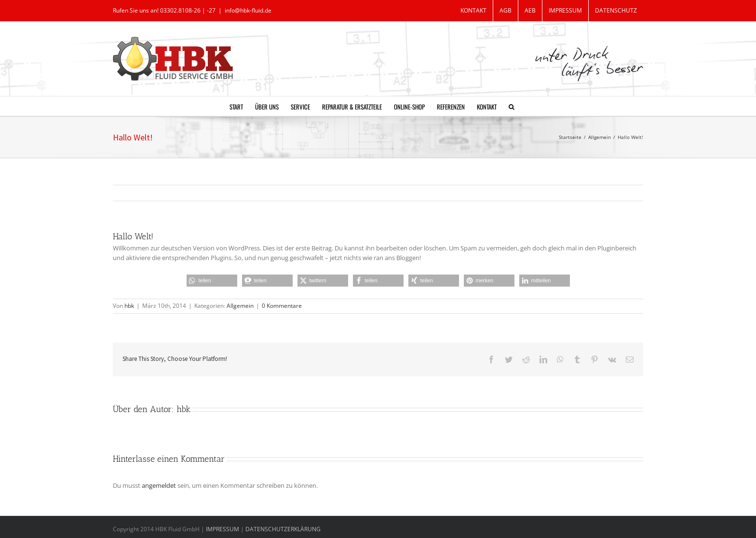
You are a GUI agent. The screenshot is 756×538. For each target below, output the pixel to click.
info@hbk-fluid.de (248, 10)
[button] (512, 106)
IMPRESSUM (223, 529)
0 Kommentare (282, 306)
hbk (129, 306)
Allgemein (240, 306)
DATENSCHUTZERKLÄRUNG (283, 529)
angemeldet (159, 485)
